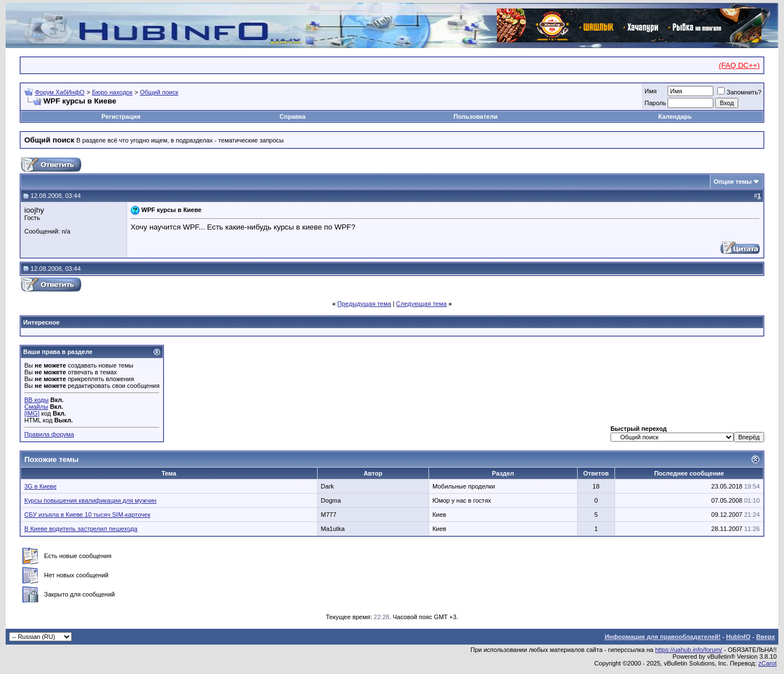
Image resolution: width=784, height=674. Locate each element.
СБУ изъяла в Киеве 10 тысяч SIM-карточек (87, 515)
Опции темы (733, 182)
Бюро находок (112, 92)
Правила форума (49, 434)
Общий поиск (159, 92)
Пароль (655, 103)
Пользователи (475, 116)
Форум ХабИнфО (60, 92)
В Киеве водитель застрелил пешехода (81, 529)
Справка (293, 116)
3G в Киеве (40, 486)
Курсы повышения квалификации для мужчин (90, 500)
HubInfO (738, 637)
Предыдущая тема (364, 304)
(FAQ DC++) (739, 65)
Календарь (675, 116)
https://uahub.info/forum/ (689, 650)
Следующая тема (421, 304)
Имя (650, 91)
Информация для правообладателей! (663, 637)
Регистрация (121, 116)
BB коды (36, 400)
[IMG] (32, 413)
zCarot (768, 663)
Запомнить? (739, 92)
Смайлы (36, 407)
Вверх (766, 637)
